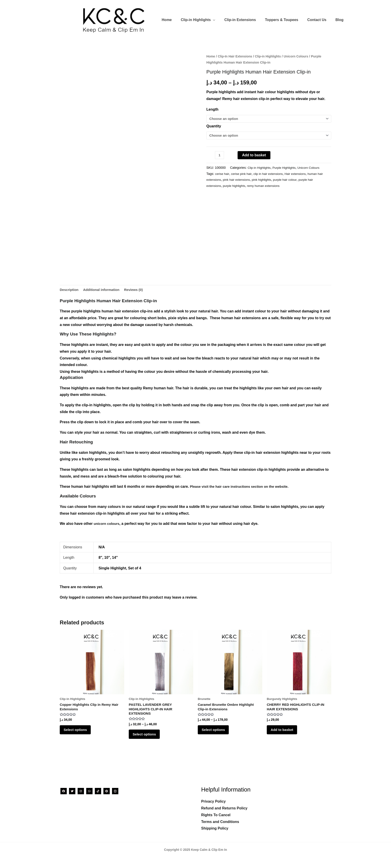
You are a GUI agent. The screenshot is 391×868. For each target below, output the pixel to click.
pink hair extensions (244, 180)
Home (211, 56)
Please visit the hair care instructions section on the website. (242, 487)
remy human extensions (267, 186)
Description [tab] (70, 290)
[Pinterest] (107, 791)
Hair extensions (300, 174)
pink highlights (271, 180)
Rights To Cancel (216, 815)
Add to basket (255, 156)
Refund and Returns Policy (224, 808)
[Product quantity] (220, 156)
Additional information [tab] (104, 290)
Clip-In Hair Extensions (237, 56)
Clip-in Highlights (272, 56)
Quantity (214, 126)
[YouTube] (115, 791)
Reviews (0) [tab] (138, 290)
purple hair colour (296, 180)
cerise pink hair (243, 174)
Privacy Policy (213, 802)
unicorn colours (107, 524)
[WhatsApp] (89, 791)
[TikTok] (98, 791)
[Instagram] (81, 791)
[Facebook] (64, 791)
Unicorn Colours (301, 56)
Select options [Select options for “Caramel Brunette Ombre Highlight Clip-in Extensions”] (217, 733)
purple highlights (236, 186)
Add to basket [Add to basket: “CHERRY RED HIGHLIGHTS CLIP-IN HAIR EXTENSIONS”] (286, 733)
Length (212, 109)
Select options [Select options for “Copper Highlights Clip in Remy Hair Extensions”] (79, 733)
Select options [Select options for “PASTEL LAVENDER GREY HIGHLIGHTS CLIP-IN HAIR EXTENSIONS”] (148, 738)
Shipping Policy (215, 828)
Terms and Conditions (220, 822)
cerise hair (222, 174)
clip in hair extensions (271, 174)
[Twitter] (72, 791)
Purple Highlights (286, 168)
